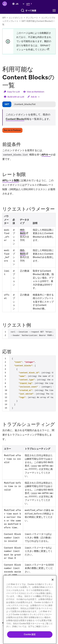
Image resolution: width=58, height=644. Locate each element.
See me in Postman (12, 130)
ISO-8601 (23, 232)
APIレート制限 (11, 180)
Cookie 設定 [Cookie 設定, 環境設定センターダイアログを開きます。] (30, 634)
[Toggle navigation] (55, 11)
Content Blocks (15, 119)
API (4, 18)
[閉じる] (53, 580)
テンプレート (32, 18)
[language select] (20, 4)
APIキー (46, 155)
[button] (30, 4)
